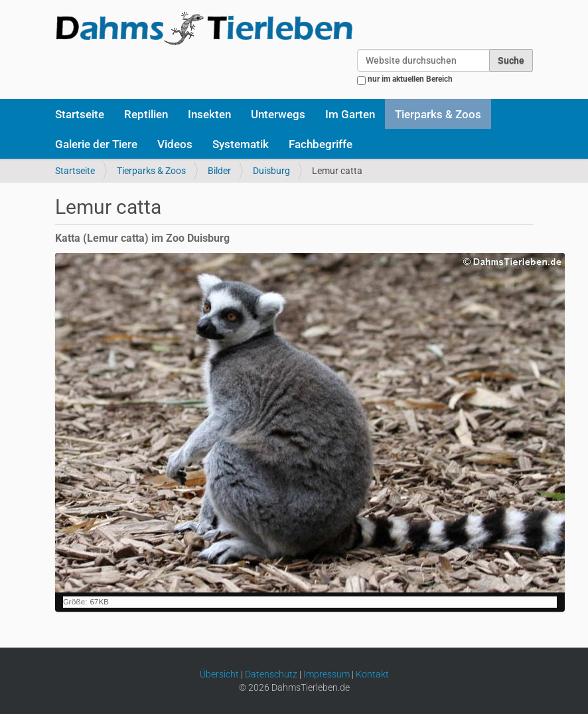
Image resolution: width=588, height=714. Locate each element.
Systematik (241, 144)
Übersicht (219, 674)
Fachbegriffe (321, 144)
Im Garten (350, 114)
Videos (175, 144)
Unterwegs (278, 114)
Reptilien (146, 114)
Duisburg (271, 171)
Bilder (219, 171)
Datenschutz (271, 674)
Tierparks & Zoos (438, 114)
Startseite (80, 114)
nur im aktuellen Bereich (410, 79)
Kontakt (372, 674)
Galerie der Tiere (96, 144)
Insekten (209, 114)
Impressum (327, 674)
